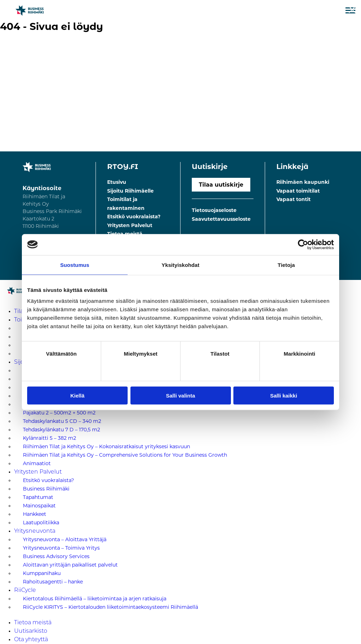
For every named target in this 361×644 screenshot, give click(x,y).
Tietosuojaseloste (214, 210)
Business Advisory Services (56, 556)
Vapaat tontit (293, 199)
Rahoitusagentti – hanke (53, 582)
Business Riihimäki (46, 489)
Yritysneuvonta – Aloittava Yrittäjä (65, 539)
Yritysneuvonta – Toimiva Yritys (61, 548)
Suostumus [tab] (75, 265)
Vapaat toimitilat (298, 191)
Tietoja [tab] (286, 265)
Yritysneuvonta (35, 531)
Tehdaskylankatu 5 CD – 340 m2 (62, 421)
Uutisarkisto (31, 631)
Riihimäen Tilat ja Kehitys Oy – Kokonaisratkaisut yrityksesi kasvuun (106, 446)
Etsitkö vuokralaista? (134, 217)
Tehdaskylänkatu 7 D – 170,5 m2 (62, 430)
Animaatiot (37, 463)
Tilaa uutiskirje (221, 185)
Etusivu (117, 182)
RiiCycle (25, 590)
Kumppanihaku (42, 573)
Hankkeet (35, 514)
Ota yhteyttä (31, 640)
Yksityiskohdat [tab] (180, 265)
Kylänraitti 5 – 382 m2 (50, 438)
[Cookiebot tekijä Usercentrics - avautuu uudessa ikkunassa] (303, 244)
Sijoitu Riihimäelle (130, 191)
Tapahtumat (38, 497)
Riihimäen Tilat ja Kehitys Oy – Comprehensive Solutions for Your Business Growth (125, 455)
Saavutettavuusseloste (221, 219)
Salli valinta (181, 396)
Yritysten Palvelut (130, 225)
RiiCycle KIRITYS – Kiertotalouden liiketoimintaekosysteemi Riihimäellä (111, 607)
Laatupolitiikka (41, 523)
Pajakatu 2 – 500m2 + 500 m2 (59, 413)
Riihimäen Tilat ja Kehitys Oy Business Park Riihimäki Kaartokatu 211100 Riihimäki (52, 212)
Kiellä (77, 396)
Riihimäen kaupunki (303, 182)
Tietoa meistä (33, 623)
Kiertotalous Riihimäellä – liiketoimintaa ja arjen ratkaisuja (95, 599)
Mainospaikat (39, 506)
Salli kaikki (284, 396)
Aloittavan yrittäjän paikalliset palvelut (70, 565)
